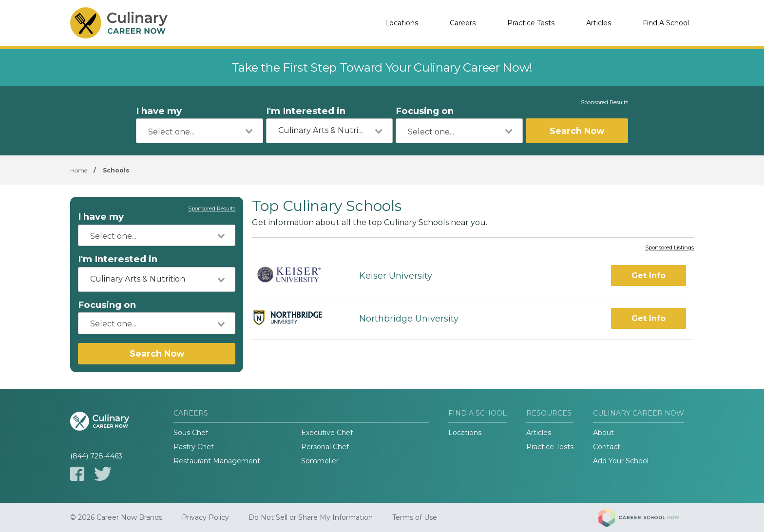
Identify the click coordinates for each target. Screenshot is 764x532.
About (603, 433)
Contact (607, 447)
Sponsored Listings (669, 248)
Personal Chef (325, 447)
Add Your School (621, 461)
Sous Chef (191, 433)
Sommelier (320, 461)
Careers (463, 23)
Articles (599, 23)
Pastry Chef (193, 447)
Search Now (577, 131)
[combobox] (200, 131)
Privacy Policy (205, 517)
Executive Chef (327, 433)
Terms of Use (415, 517)
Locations (401, 23)
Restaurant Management (217, 461)
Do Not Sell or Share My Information (311, 517)
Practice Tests (531, 23)
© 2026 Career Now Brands (116, 517)
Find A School (666, 23)
